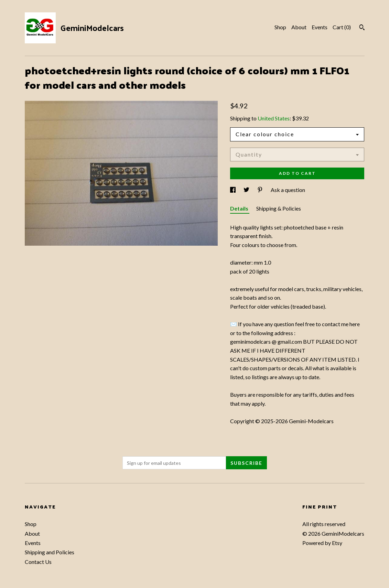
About (299, 27)
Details (240, 208)
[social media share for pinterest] (261, 190)
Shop (280, 27)
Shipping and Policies (50, 552)
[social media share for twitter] (247, 190)
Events (320, 27)
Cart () (342, 27)
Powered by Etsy (322, 543)
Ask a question (288, 190)
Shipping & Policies (279, 208)
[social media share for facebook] (233, 190)
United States (274, 118)
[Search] (362, 28)
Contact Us (38, 562)
